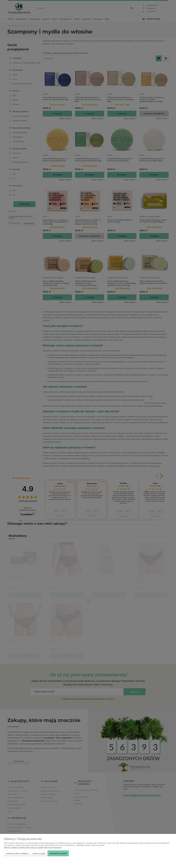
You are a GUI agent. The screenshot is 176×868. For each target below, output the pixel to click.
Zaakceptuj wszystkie (58, 853)
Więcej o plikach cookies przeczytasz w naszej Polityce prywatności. (33, 847)
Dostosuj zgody (39, 853)
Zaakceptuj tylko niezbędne (17, 853)
